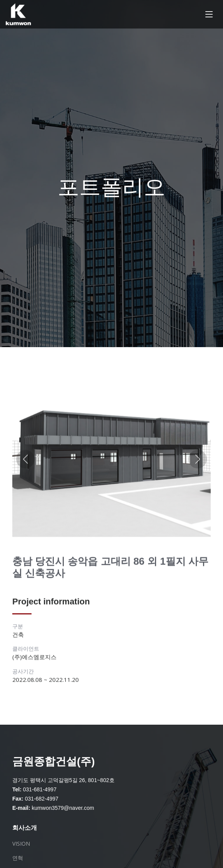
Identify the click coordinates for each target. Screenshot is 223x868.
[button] (25, 463)
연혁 (18, 858)
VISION (21, 844)
